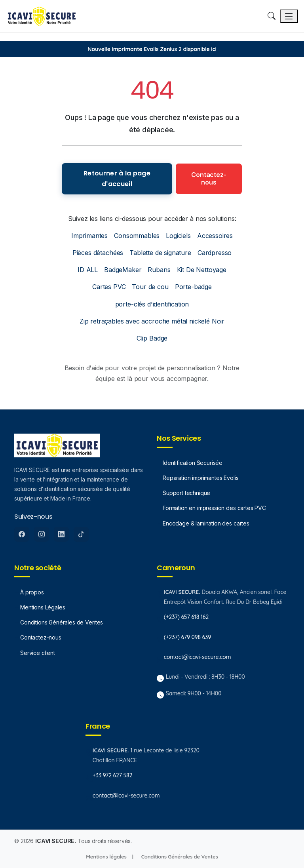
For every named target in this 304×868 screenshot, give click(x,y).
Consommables (137, 236)
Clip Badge (152, 338)
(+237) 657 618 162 (186, 617)
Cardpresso (215, 253)
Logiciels (178, 236)
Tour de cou (150, 287)
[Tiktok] (81, 534)
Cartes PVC (109, 287)
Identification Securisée (193, 463)
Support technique (186, 493)
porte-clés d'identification (152, 304)
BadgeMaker (123, 270)
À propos (32, 592)
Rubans (159, 270)
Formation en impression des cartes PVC (214, 508)
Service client (38, 653)
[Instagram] (42, 534)
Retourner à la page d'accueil (117, 179)
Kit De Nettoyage (202, 270)
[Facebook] (22, 534)
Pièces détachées (98, 253)
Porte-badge (193, 287)
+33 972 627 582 (112, 775)
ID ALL (88, 270)
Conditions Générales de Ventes (62, 622)
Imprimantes (89, 236)
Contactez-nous (209, 178)
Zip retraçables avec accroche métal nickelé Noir (152, 321)
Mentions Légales (43, 607)
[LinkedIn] (61, 534)
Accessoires (215, 236)
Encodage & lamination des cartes (206, 523)
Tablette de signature (160, 253)
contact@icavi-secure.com (198, 657)
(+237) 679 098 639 (187, 637)
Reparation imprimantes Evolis (200, 478)
